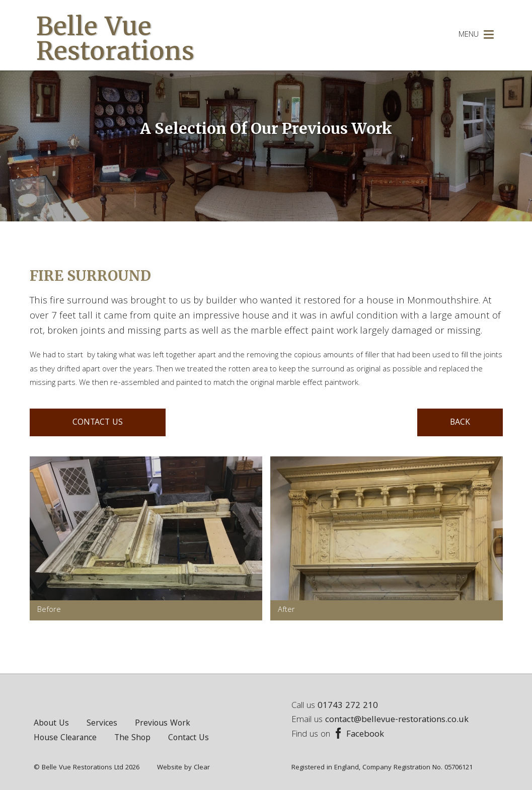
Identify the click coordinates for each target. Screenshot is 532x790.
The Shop (132, 738)
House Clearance (65, 738)
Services (102, 724)
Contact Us (188, 738)
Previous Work (163, 724)
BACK (460, 423)
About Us (51, 724)
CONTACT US (98, 423)
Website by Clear (183, 768)
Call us (335, 706)
